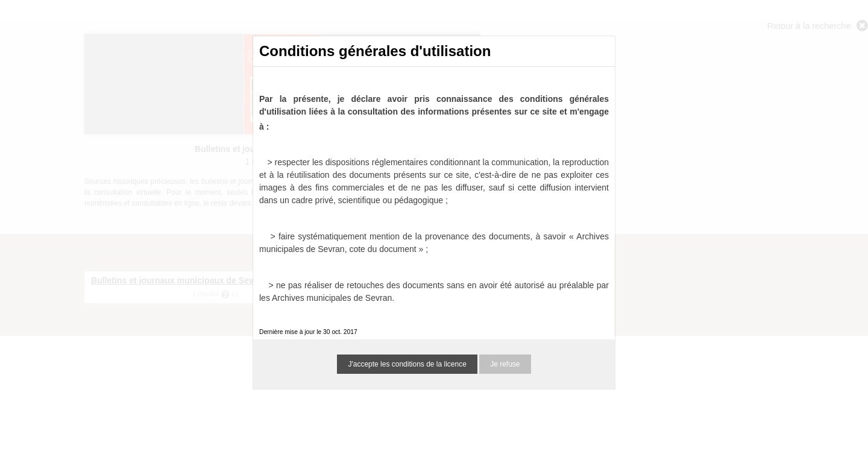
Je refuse (505, 364)
